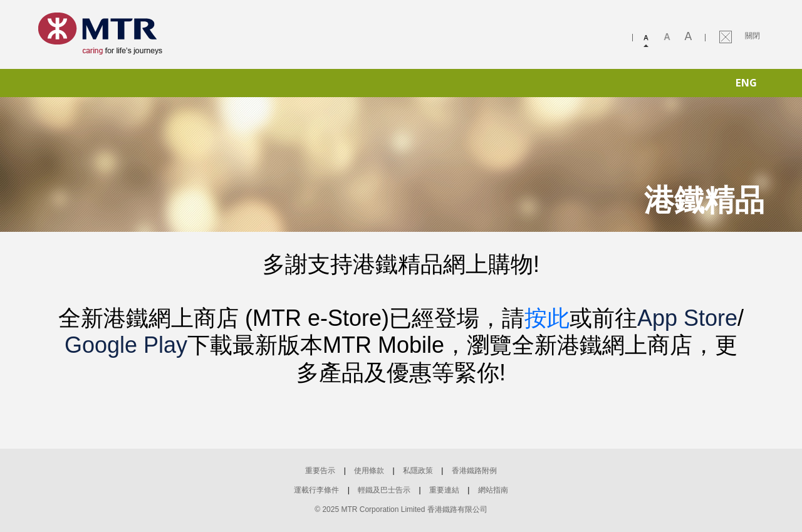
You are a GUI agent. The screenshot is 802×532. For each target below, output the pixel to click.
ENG (746, 83)
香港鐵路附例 (474, 471)
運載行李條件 (316, 490)
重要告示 (320, 471)
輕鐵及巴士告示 (384, 490)
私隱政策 (418, 471)
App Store (687, 318)
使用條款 (369, 471)
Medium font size (669, 38)
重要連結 (444, 490)
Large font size (689, 38)
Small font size (647, 38)
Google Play (126, 345)
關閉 (753, 36)
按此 (547, 318)
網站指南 (493, 490)
